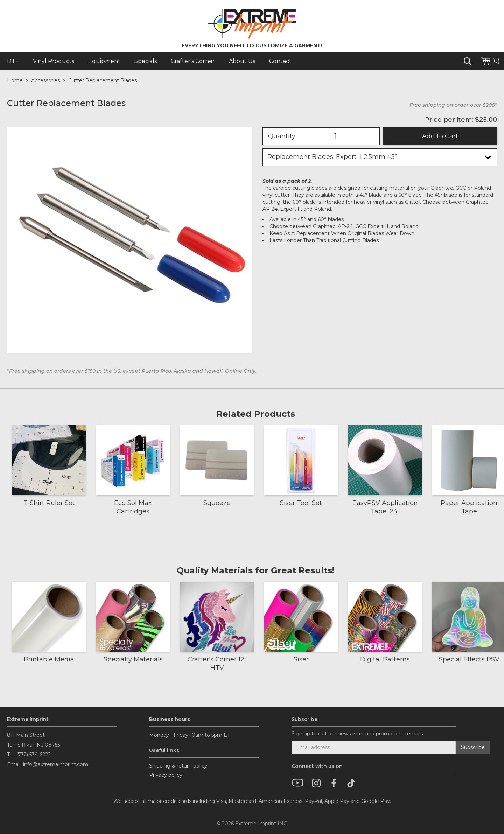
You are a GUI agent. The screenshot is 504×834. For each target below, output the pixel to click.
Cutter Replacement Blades (103, 80)
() (490, 61)
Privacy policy (166, 775)
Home (15, 80)
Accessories (45, 80)
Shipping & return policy (178, 766)
